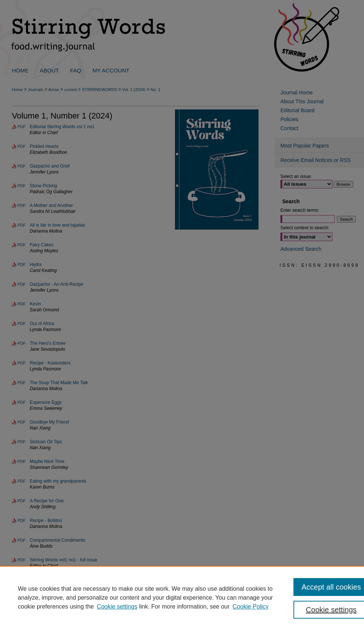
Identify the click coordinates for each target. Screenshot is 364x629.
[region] (182, 597)
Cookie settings (117, 607)
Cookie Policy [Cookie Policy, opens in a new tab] (251, 607)
